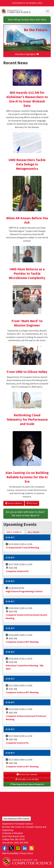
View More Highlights (27, 54)
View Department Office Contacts (16, 819)
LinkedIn (25, 848)
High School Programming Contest (24, 591)
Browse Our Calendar (27, 774)
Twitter (11, 848)
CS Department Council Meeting (22, 547)
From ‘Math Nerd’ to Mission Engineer (27, 323)
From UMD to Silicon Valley (27, 372)
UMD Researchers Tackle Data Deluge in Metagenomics (27, 164)
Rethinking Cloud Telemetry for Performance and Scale (27, 419)
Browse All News (14, 503)
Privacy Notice (26, 853)
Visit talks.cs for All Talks (27, 779)
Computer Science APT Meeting (22, 642)
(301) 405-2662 (21, 843)
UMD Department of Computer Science (22, 11)
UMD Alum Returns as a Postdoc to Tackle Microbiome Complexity (27, 273)
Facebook (4, 848)
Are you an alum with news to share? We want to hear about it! (26, 514)
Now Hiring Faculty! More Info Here (27, 20)
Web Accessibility (10, 853)
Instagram (18, 848)
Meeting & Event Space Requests (27, 784)
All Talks (34, 532)
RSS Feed (32, 503)
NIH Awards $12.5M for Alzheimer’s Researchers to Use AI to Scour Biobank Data (27, 99)
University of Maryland (27, 3)
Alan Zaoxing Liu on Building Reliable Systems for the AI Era (27, 477)
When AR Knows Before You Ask (27, 220)
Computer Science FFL (17, 571)
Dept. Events (15, 532)
